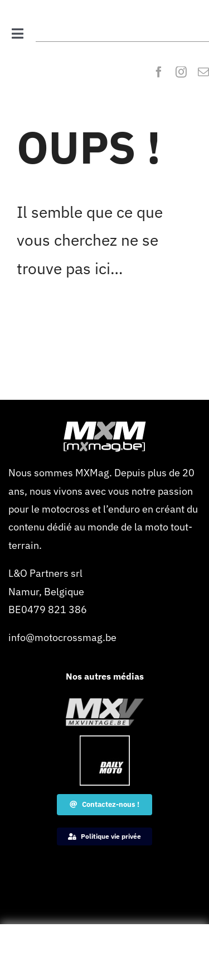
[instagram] (181, 72)
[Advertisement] (105, 955)
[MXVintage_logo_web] (105, 703)
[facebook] (159, 72)
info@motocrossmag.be (62, 637)
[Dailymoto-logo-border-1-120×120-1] (105, 740)
